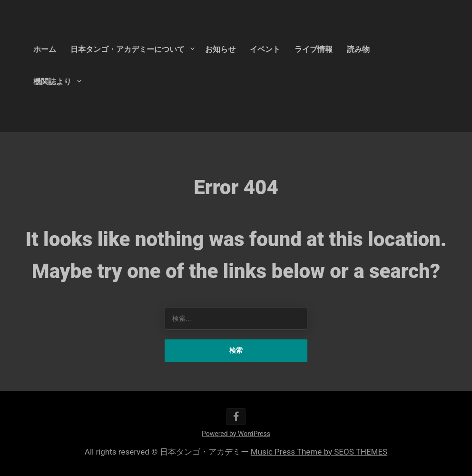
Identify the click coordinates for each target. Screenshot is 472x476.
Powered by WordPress (236, 434)
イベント (265, 49)
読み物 (358, 49)
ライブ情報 (314, 49)
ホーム (45, 49)
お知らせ (220, 49)
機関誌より (52, 82)
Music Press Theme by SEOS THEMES (319, 452)
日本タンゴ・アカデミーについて (128, 49)
